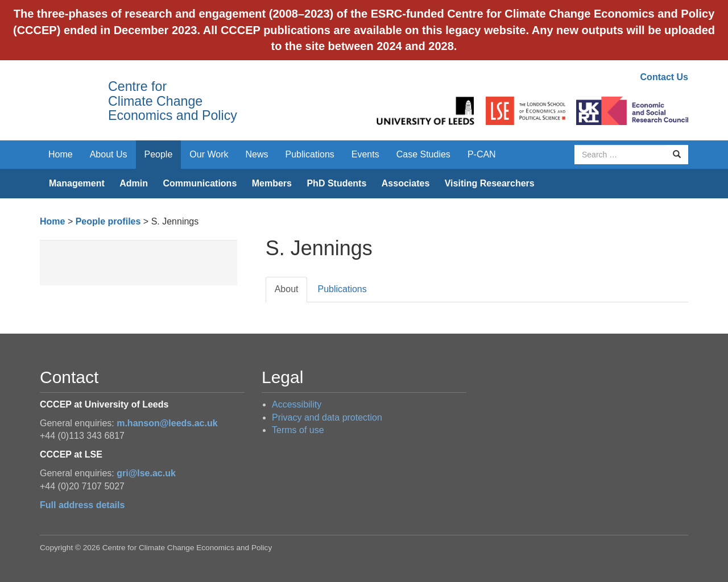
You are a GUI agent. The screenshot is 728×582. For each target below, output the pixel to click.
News (257, 154)
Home (61, 154)
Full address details (82, 505)
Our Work (209, 154)
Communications (200, 183)
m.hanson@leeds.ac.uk (167, 423)
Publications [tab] (342, 289)
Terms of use (298, 430)
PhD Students (336, 183)
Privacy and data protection (327, 417)
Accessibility (297, 404)
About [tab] (287, 289)
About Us (109, 154)
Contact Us (664, 77)
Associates (406, 183)
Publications (310, 154)
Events (365, 154)
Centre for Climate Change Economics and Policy (173, 101)
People (159, 154)
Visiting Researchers (490, 183)
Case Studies (423, 154)
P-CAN (482, 154)
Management (77, 183)
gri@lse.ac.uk (146, 473)
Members (272, 183)
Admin (134, 183)
